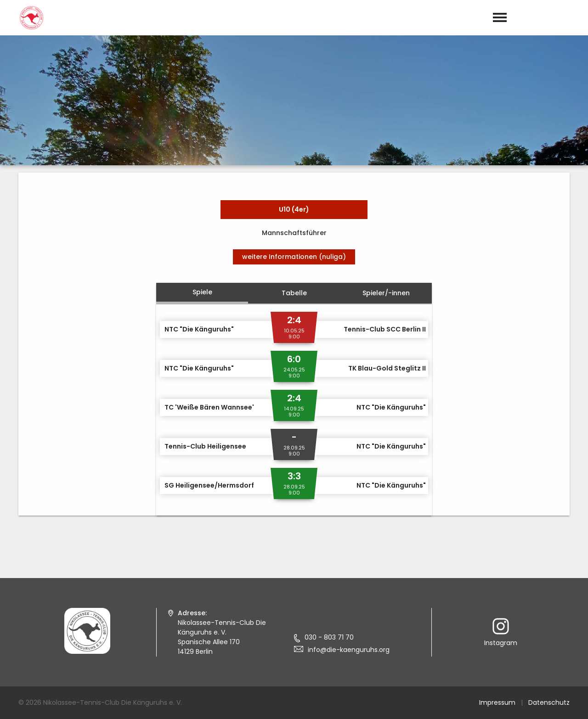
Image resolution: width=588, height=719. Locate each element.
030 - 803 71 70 (329, 637)
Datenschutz (549, 702)
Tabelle (294, 293)
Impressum (497, 702)
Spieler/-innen (386, 293)
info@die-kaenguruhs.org (349, 650)
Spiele (202, 292)
